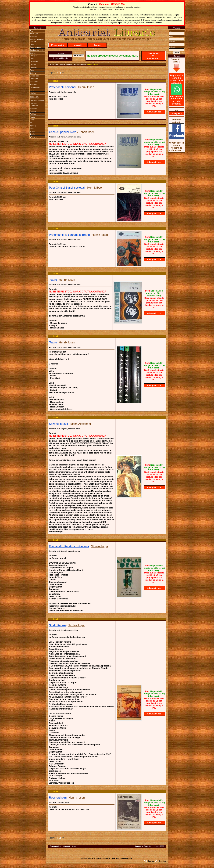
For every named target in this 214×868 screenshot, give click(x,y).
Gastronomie (35, 87)
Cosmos (33, 53)
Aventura (34, 37)
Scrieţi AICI (177, 113)
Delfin (32, 59)
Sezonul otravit (59, 424)
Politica (33, 111)
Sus (74, 846)
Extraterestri (35, 76)
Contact (97, 45)
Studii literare (57, 625)
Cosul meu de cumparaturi (153, 56)
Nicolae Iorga (99, 546)
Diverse (33, 64)
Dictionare (34, 61)
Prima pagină (58, 45)
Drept (32, 70)
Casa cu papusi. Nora (63, 132)
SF (31, 123)
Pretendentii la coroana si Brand (69, 235)
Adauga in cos (154, 112)
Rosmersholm (58, 798)
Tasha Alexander (80, 424)
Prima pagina (55, 846)
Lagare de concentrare (35, 97)
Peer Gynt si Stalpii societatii (67, 188)
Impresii (78, 45)
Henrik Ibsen (92, 64)
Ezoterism (34, 79)
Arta (32, 31)
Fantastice (34, 82)
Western (33, 137)
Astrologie (34, 34)
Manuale (33, 108)
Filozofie (33, 84)
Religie (33, 120)
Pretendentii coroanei (63, 87)
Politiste (33, 114)
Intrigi (32, 90)
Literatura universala (34, 104)
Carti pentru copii (37, 50)
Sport (32, 128)
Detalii (55, 81)
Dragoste (34, 67)
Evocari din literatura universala (69, 546)
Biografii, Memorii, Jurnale (37, 40)
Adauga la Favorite (143, 846)
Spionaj (33, 126)
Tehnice (33, 131)
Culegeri (33, 56)
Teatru (53, 280)
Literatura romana (37, 101)
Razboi (33, 117)
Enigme (33, 73)
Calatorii (33, 44)
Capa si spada (36, 47)
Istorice (33, 93)
